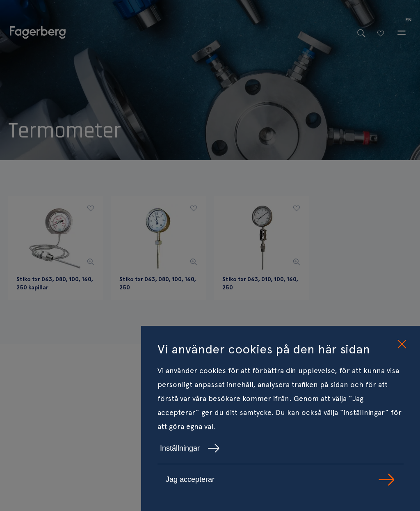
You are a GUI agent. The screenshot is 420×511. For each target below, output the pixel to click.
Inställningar (190, 448)
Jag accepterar (281, 480)
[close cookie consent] (402, 344)
